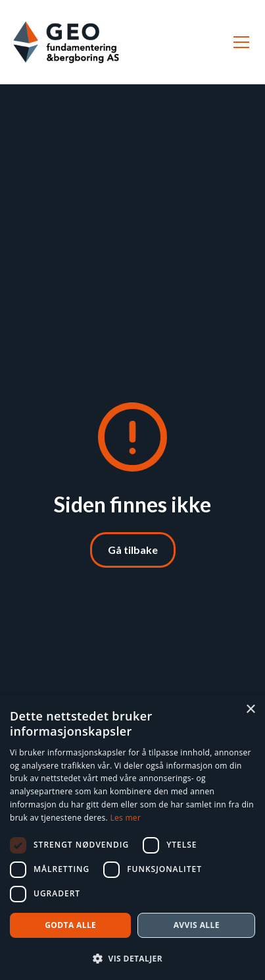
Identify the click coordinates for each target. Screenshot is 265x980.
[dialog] (132, 838)
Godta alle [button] (70, 925)
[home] (66, 42)
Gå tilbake (133, 550)
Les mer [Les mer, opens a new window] (125, 818)
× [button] (250, 710)
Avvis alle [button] (197, 925)
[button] (239, 42)
